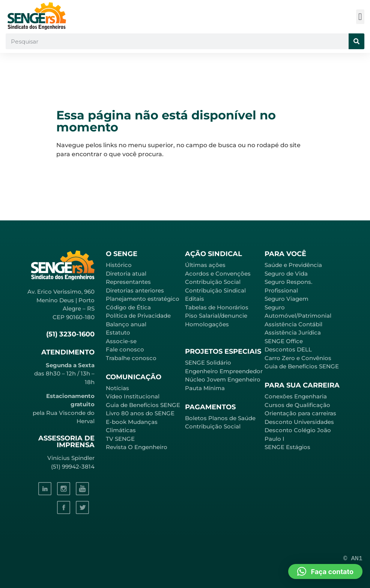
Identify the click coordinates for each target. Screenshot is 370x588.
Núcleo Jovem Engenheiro (223, 379)
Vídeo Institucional (133, 396)
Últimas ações (205, 265)
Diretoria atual (126, 274)
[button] (360, 17)
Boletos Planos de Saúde (220, 418)
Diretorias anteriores (135, 290)
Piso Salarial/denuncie (216, 316)
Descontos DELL (288, 349)
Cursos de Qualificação (297, 405)
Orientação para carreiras (300, 413)
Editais (195, 299)
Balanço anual (126, 324)
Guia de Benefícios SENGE (302, 366)
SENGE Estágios (287, 447)
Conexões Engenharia (296, 396)
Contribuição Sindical (215, 290)
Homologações (207, 324)
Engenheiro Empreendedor (224, 371)
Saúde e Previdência (293, 265)
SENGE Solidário (208, 363)
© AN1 (353, 559)
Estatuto (118, 332)
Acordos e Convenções (218, 274)
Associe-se (121, 341)
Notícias (117, 388)
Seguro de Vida (286, 274)
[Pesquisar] (356, 41)
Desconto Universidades (299, 422)
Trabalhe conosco (131, 358)
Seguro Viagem (287, 299)
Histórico (119, 265)
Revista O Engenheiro (137, 447)
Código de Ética (128, 307)
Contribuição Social (213, 282)
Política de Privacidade (138, 316)
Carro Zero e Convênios (298, 358)
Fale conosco (125, 349)
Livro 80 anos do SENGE (140, 413)
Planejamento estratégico (143, 299)
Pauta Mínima (205, 388)
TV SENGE (120, 439)
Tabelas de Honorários (217, 307)
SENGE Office (284, 341)
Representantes (128, 282)
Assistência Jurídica (293, 332)
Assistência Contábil (293, 324)
